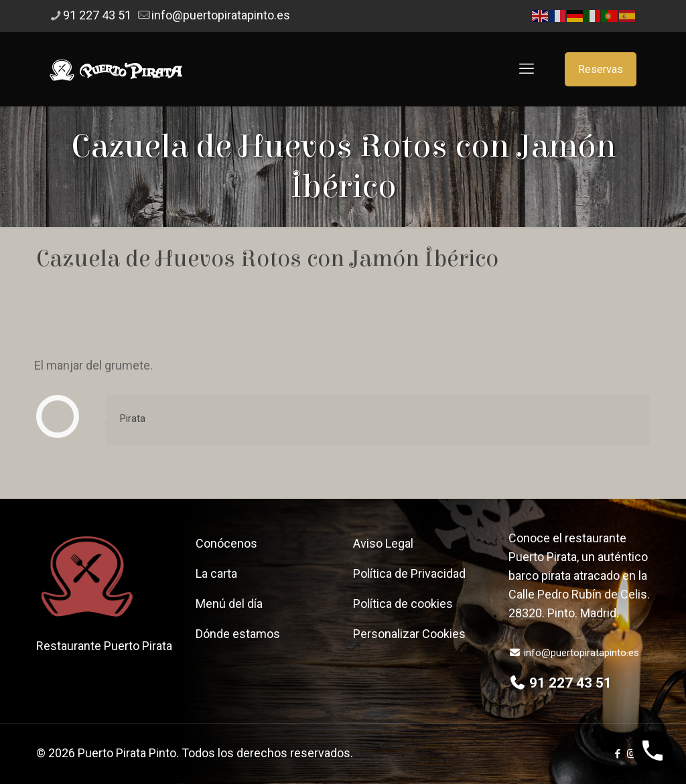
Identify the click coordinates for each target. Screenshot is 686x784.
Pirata (133, 418)
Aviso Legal (383, 543)
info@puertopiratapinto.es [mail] (221, 15)
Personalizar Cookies (409, 634)
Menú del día (229, 604)
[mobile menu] (527, 69)
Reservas (601, 69)
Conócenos (226, 543)
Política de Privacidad (409, 573)
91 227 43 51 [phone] (97, 15)
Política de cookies (403, 604)
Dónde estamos (238, 634)
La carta (216, 573)
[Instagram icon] (631, 754)
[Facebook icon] (617, 754)
